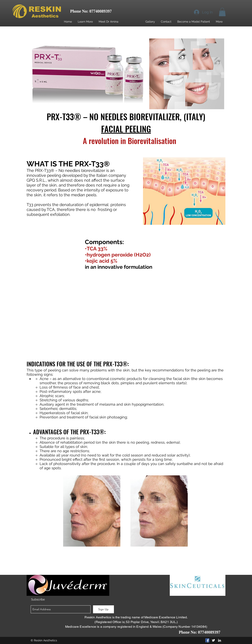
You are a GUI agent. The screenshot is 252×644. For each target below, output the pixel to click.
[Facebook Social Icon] (207, 640)
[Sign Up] (103, 609)
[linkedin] (220, 640)
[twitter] (213, 640)
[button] (222, 12)
